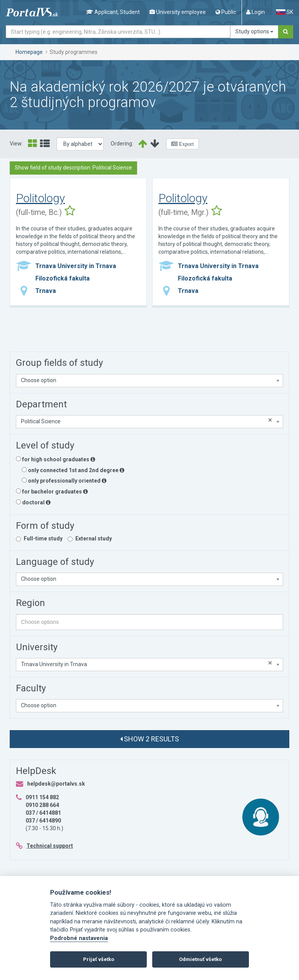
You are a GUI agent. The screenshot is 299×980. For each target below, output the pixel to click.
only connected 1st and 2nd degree (73, 470)
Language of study (55, 562)
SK (285, 12)
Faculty (31, 688)
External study (94, 538)
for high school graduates (56, 459)
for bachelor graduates (52, 492)
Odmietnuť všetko (200, 959)
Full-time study (43, 538)
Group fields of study (59, 363)
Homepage (29, 52)
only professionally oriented (64, 481)
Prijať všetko (99, 959)
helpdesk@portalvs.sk (56, 784)
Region (30, 603)
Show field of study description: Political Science (73, 168)
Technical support (50, 846)
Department (41, 404)
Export (186, 144)
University (37, 647)
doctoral (33, 502)
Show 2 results (149, 739)
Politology (40, 198)
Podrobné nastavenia (79, 938)
